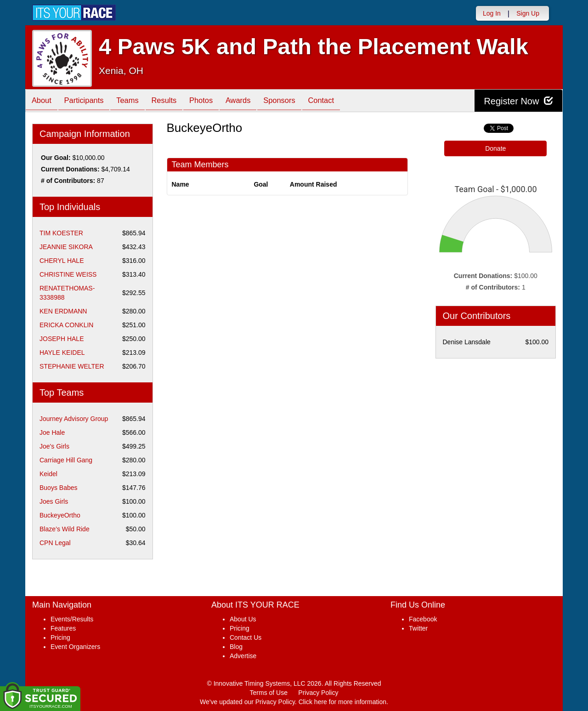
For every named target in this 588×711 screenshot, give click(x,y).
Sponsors (296, 101)
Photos (212, 101)
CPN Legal (55, 543)
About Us (243, 619)
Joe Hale (52, 432)
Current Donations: (70, 169)
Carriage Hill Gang (66, 460)
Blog (236, 647)
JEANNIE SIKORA (66, 247)
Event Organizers (75, 647)
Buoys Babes (59, 488)
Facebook (423, 619)
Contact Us (246, 637)
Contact (340, 101)
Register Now (518, 101)
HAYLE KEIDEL (62, 353)
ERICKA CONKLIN (66, 325)
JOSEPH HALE (62, 339)
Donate (495, 148)
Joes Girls (54, 501)
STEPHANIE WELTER (72, 366)
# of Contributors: (68, 181)
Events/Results (72, 619)
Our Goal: (56, 158)
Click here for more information (342, 702)
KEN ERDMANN (63, 311)
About (43, 101)
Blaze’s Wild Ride (65, 529)
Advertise (243, 656)
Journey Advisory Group (74, 419)
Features (63, 628)
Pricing (60, 637)
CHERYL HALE (62, 261)
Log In (492, 13)
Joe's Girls (54, 446)
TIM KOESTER (61, 233)
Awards (252, 101)
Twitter (418, 628)
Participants (88, 101)
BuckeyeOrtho (60, 515)
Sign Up (528, 13)
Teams (134, 101)
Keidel (48, 474)
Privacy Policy (318, 693)
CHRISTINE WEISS (68, 274)
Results (173, 101)
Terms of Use (269, 693)
